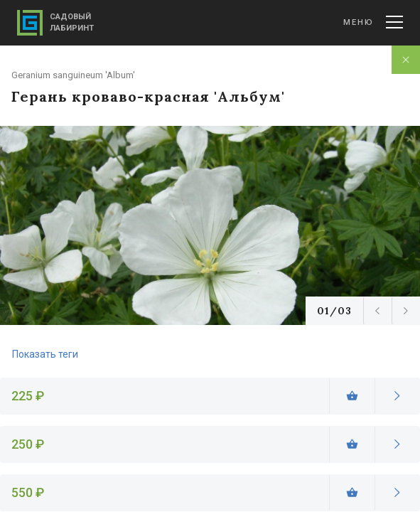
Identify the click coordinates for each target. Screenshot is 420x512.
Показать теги (45, 354)
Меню (373, 22)
